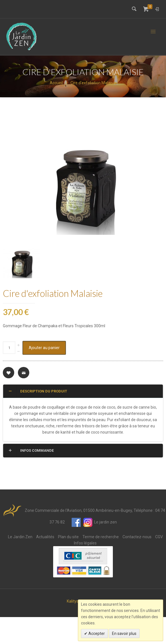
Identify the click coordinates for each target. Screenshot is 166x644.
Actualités (45, 564)
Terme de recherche (101, 564)
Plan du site (68, 564)
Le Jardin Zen (20, 564)
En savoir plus (124, 634)
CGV (159, 564)
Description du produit (37, 418)
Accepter (96, 634)
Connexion (157, 9)
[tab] (83, 418)
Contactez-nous (137, 564)
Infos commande (31, 478)
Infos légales (85, 570)
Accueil (56, 83)
